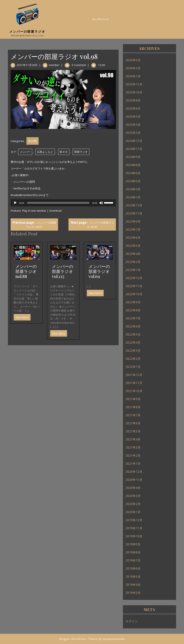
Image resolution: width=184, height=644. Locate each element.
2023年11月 (134, 213)
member (54, 65)
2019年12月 (134, 520)
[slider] (58, 203)
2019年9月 (133, 544)
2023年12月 (134, 205)
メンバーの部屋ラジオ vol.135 (63, 271)
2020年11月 (134, 480)
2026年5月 (133, 60)
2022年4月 (133, 343)
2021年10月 (134, 391)
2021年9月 (133, 399)
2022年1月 (133, 367)
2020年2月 (133, 504)
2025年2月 (133, 133)
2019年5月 (133, 577)
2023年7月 (133, 230)
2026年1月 (133, 76)
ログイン (132, 621)
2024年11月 (134, 149)
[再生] (15, 203)
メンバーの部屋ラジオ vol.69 (99, 271)
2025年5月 (133, 117)
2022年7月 (133, 318)
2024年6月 (133, 173)
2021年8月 (133, 407)
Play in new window (34, 211)
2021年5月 (133, 431)
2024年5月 (133, 181)
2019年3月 (133, 593)
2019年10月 (134, 536)
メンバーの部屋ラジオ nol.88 (26, 271)
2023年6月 (133, 238)
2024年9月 (133, 157)
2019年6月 (133, 568)
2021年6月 (133, 423)
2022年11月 (134, 286)
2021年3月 (133, 447)
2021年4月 (133, 439)
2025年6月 (133, 108)
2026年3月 (133, 68)
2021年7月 (133, 415)
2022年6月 (133, 326)
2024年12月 (134, 141)
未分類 (33, 141)
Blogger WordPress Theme (78, 639)
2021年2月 (133, 456)
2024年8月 (133, 165)
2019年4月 (133, 585)
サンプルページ (101, 19)
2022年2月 (133, 359)
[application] (63, 203)
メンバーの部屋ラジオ (27, 31)
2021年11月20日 (27, 65)
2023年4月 (133, 254)
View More (21, 317)
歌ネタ (64, 152)
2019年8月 (133, 552)
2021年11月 (134, 383)
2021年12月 (134, 375)
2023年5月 (133, 246)
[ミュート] (101, 203)
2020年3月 (133, 496)
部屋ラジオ (81, 152)
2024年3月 (133, 189)
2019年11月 (134, 528)
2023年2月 (133, 262)
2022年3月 (133, 351)
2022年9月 (133, 302)
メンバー (25, 152)
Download (55, 211)
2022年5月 (133, 334)
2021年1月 (133, 464)
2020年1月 (133, 512)
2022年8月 (133, 310)
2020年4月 (133, 488)
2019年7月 (133, 560)
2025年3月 (133, 125)
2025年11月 (134, 84)
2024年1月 (133, 197)
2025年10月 (134, 92)
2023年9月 (133, 221)
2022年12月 (134, 278)
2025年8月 (133, 100)
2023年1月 (133, 270)
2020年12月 (134, 472)
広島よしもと (45, 152)
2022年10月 (134, 294)
